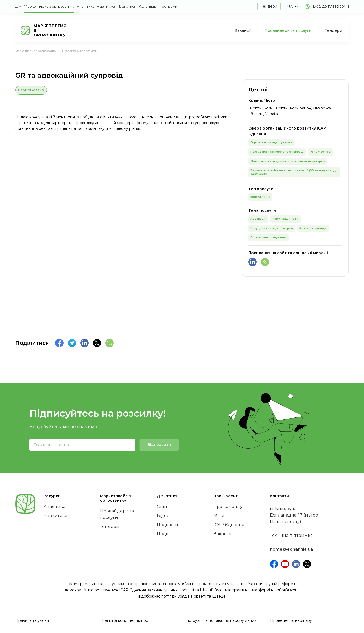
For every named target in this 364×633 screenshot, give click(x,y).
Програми (168, 6)
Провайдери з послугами (81, 51)
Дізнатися (128, 6)
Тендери (269, 6)
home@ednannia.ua (291, 549)
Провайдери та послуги (288, 30)
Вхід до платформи (331, 6)
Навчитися (107, 6)
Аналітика (86, 6)
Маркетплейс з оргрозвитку (49, 6)
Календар (148, 6)
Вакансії (243, 30)
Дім (18, 6)
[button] (292, 7)
